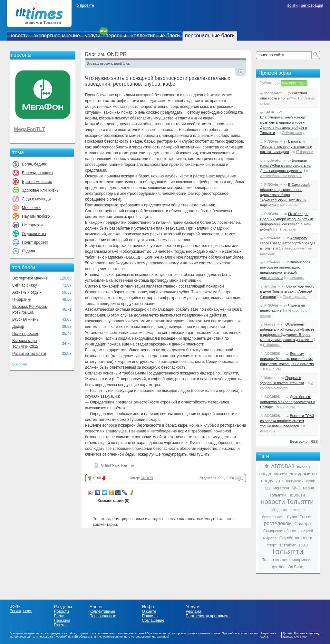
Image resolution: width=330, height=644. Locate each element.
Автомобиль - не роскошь (281, 176)
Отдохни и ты (34, 234)
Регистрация (21, 611)
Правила (150, 616)
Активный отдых (27, 292)
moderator (273, 93)
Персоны (62, 620)
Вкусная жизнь (25, 319)
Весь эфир (299, 441)
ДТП (280, 481)
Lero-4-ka (272, 238)
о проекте (85, 5)
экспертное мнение (57, 36)
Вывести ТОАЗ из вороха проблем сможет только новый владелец (287, 421)
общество (279, 510)
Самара (302, 524)
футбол (279, 567)
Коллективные (102, 611)
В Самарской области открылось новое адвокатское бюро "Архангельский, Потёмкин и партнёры (285, 195)
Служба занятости (296, 538)
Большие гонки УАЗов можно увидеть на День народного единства (285, 166)
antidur (270, 286)
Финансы (290, 205)
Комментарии (293, 83)
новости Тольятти (287, 502)
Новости (61, 611)
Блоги (59, 616)
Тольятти (287, 551)
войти (293, 5)
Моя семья (32, 208)
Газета (60, 625)
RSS (314, 441)
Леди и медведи (36, 199)
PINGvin (271, 141)
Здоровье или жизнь (40, 190)
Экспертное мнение (30, 278)
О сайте (149, 611)
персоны (116, 36)
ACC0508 (272, 354)
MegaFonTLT (29, 129)
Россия (306, 517)
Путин (292, 517)
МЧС (296, 488)
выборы (304, 467)
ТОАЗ (303, 545)
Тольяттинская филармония (287, 560)
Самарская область (281, 531)
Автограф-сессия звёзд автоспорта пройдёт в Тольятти (288, 243)
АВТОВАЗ (283, 466)
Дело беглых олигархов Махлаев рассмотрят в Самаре (288, 402)
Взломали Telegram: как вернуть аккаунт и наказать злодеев (286, 147)
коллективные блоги (155, 36)
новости (19, 36)
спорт (272, 545)
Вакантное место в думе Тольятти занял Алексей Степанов (287, 291)
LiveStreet (301, 637)
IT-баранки (22, 299)
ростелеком (278, 523)
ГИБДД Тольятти (273, 474)
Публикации (270, 83)
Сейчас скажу (25, 285)
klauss (270, 324)
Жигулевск (295, 481)
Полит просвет (35, 242)
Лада (267, 488)
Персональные (103, 616)
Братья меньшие (37, 182)
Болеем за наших (38, 173)
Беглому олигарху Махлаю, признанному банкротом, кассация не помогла (287, 359)
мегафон (281, 488)
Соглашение (153, 620)
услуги (93, 36)
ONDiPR (147, 478)
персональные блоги (210, 36)
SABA (269, 112)
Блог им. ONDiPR (106, 54)
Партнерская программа (208, 616)
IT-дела (29, 251)
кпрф (310, 481)
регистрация (312, 5)
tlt (267, 466)
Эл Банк (295, 567)
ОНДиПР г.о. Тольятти (118, 465)
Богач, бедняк (34, 164)
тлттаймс (288, 545)
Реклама (193, 611)
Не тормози (32, 225)
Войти (15, 606)
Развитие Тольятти (29, 354)
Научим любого (36, 216)
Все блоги (20, 364)
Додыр (18, 327)
